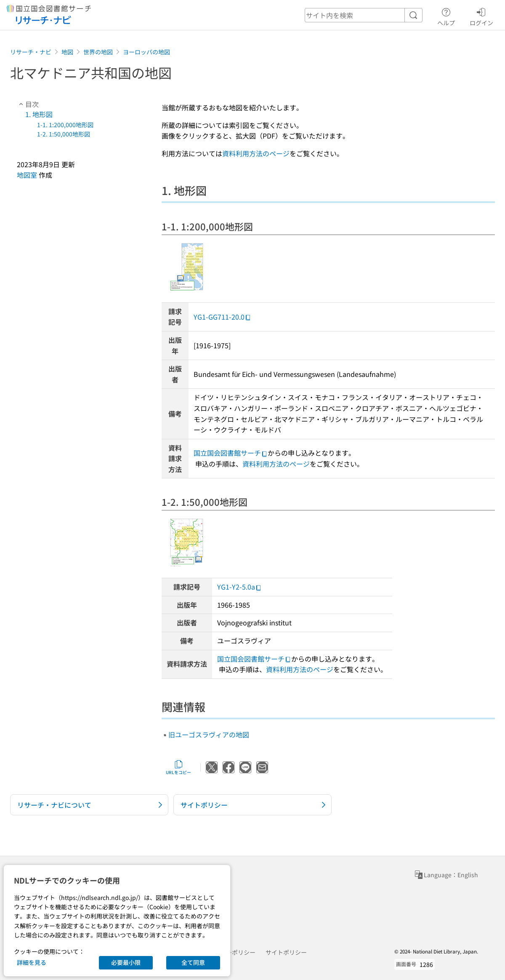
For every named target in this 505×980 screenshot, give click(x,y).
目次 (28, 104)
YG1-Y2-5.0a (239, 587)
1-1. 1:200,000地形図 (65, 125)
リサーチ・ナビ (31, 52)
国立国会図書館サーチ (231, 453)
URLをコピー (178, 767)
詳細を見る (32, 962)
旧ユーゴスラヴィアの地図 (209, 734)
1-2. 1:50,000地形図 (64, 134)
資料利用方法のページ (256, 153)
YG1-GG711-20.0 (222, 317)
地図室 (27, 175)
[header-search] (364, 15)
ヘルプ (446, 16)
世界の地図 (98, 52)
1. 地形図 (39, 114)
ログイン (481, 16)
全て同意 (193, 962)
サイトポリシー (286, 952)
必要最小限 (126, 962)
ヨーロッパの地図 (146, 52)
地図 (67, 52)
